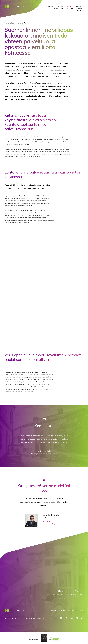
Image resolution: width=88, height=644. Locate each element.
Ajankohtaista (79, 6)
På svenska (80, 8)
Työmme (69, 6)
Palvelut (51, 6)
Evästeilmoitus (42, 618)
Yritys (62, 8)
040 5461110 (47, 522)
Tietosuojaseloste (30, 618)
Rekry (56, 8)
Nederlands (80, 10)
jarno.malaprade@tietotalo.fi (52, 524)
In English (70, 8)
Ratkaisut (60, 6)
